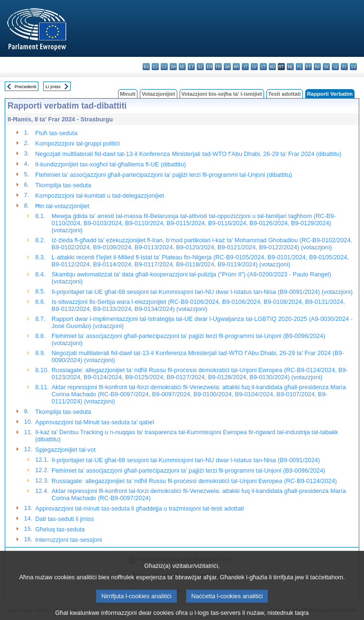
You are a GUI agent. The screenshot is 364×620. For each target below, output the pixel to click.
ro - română (317, 67)
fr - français (218, 67)
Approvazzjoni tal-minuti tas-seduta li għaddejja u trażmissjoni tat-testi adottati (139, 508)
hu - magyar (272, 67)
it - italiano (245, 67)
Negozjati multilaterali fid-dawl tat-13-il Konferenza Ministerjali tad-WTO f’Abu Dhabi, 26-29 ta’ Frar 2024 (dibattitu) (188, 154)
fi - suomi (344, 67)
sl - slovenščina (335, 67)
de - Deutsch (182, 67)
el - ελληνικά (200, 67)
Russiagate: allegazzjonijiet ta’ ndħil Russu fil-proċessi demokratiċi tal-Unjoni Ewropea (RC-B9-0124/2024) (194, 481)
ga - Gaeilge (227, 67)
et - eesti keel (191, 67)
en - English (209, 67)
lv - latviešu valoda (254, 67)
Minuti (128, 94)
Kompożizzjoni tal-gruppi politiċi (77, 143)
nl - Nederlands (290, 67)
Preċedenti (26, 87)
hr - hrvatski (236, 67)
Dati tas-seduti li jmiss (64, 519)
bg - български (146, 67)
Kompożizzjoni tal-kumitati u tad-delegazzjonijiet (100, 196)
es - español (155, 67)
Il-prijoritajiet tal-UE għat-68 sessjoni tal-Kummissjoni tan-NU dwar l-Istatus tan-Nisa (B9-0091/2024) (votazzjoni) (202, 292)
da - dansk (173, 67)
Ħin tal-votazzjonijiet (62, 206)
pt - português (308, 67)
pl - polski (299, 67)
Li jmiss (53, 87)
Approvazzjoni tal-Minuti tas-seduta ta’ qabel (95, 422)
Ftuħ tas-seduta (56, 133)
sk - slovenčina (326, 67)
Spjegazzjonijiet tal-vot (65, 450)
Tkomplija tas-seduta (63, 185)
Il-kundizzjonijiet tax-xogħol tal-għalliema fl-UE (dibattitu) (110, 164)
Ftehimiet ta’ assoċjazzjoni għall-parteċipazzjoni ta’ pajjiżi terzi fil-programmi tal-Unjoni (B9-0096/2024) (188, 470)
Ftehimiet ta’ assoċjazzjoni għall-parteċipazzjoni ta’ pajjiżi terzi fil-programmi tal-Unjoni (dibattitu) (164, 175)
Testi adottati (285, 94)
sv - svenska (353, 67)
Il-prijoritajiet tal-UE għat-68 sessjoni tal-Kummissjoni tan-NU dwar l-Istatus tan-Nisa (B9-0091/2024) (186, 460)
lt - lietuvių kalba (263, 67)
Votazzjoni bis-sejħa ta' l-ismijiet (222, 94)
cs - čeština (164, 67)
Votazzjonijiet (159, 94)
